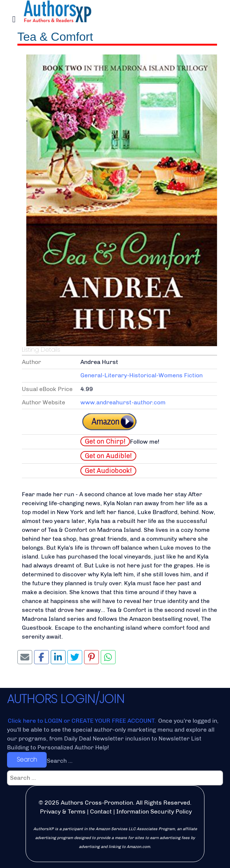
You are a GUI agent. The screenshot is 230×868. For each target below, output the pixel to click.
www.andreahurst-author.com (123, 402)
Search (27, 760)
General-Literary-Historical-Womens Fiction (141, 375)
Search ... (60, 761)
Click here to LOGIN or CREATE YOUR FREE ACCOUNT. (83, 721)
